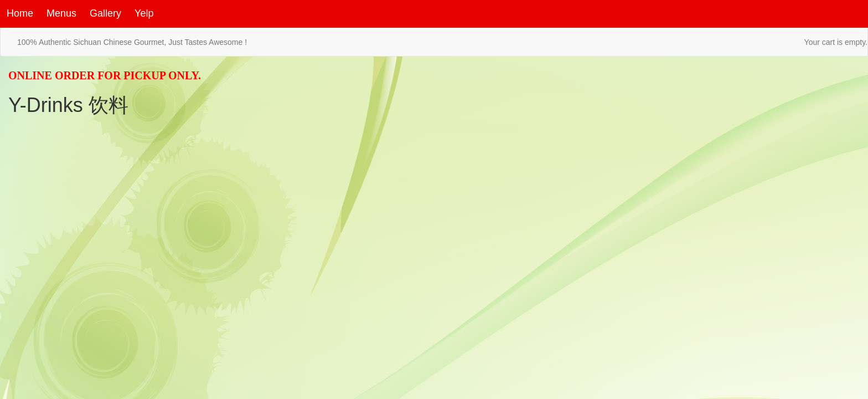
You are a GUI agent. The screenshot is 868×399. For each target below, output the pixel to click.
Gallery (105, 13)
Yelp (144, 13)
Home (20, 13)
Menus (61, 13)
